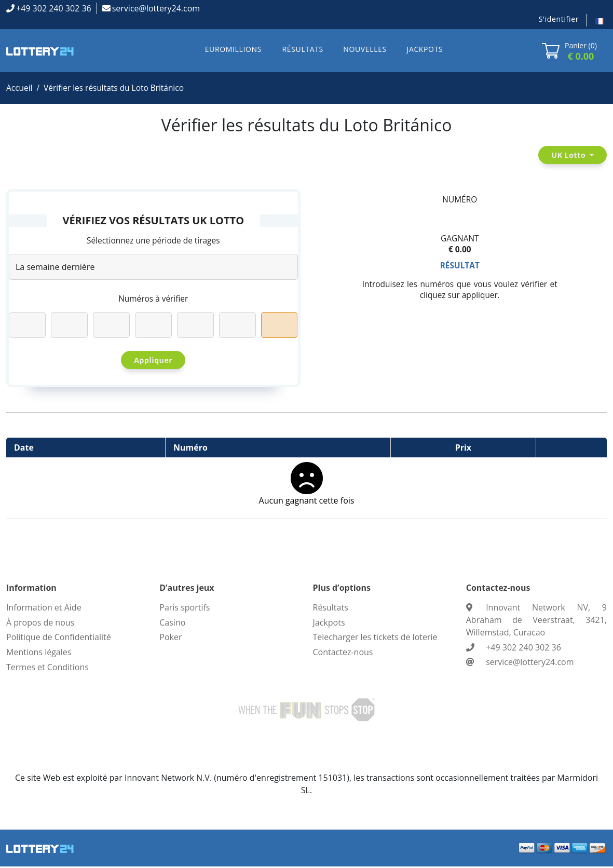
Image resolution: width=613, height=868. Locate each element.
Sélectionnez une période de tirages (153, 241)
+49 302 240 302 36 (54, 8)
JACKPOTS (425, 49)
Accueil (20, 88)
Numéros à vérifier (153, 300)
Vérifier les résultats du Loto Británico (117, 88)
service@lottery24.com (156, 8)
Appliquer (153, 362)
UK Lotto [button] (569, 155)
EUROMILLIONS (233, 49)
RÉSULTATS (303, 49)
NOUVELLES (365, 49)
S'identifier (559, 19)
